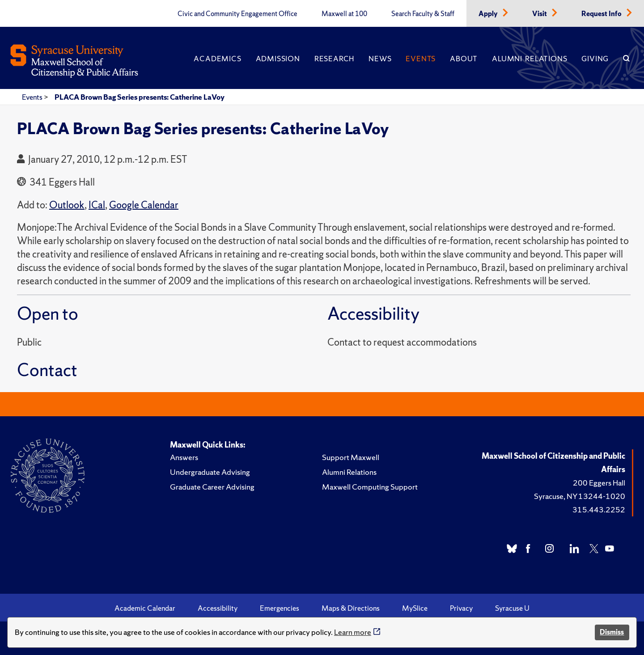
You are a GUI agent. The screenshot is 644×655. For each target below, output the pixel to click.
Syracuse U (512, 608)
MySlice (415, 608)
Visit (540, 14)
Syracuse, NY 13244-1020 (580, 496)
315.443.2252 (599, 509)
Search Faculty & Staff (423, 14)
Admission (278, 59)
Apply (489, 14)
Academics (217, 59)
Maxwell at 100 (344, 14)
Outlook (67, 205)
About (464, 59)
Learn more (353, 632)
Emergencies (280, 608)
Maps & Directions (351, 608)
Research (334, 59)
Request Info (602, 14)
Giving (595, 59)
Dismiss (612, 632)
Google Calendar (144, 205)
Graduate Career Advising (212, 487)
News (380, 59)
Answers (184, 457)
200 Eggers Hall (599, 483)
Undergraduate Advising (210, 472)
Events (421, 59)
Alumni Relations (530, 59)
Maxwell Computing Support (370, 487)
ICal (97, 205)
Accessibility (218, 608)
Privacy (461, 608)
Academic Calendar (145, 608)
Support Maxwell (351, 457)
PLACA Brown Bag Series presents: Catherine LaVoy (140, 97)
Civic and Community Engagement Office (237, 14)
